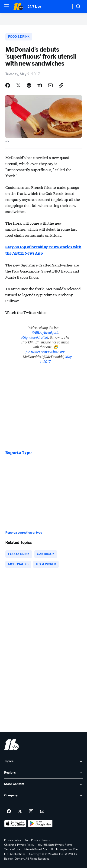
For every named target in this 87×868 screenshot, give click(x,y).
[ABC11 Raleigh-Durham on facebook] (9, 811)
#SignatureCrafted (35, 337)
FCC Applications (15, 854)
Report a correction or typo (24, 533)
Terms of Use (12, 849)
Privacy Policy (13, 840)
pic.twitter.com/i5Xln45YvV (45, 352)
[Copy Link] (61, 85)
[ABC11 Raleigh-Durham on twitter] (20, 811)
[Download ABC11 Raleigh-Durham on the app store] (15, 824)
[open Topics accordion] (43, 762)
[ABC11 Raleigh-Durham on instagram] (31, 811)
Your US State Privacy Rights (55, 845)
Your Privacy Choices (38, 840)
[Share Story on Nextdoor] (40, 85)
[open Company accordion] (43, 796)
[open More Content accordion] (43, 784)
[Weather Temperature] (64, 7)
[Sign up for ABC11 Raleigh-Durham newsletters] (42, 811)
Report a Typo (18, 452)
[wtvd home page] (11, 745)
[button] (6, 6)
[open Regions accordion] (43, 773)
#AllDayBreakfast (45, 332)
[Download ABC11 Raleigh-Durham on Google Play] (40, 824)
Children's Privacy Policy (19, 845)
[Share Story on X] (18, 85)
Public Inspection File (64, 849)
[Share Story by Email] (50, 85)
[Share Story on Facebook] (8, 85)
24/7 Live (34, 7)
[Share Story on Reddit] (29, 85)
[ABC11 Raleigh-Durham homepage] (18, 7)
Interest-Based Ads (36, 849)
